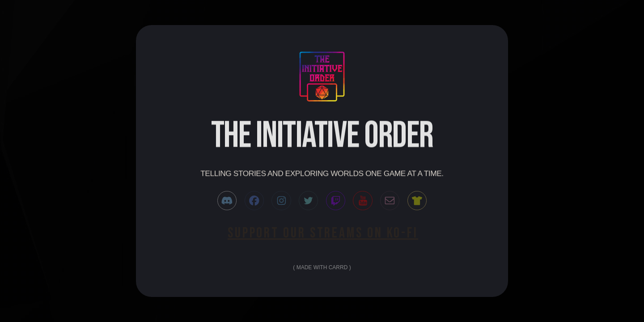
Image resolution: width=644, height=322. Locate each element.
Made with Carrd (322, 267)
